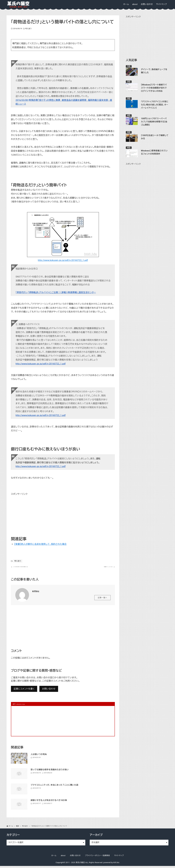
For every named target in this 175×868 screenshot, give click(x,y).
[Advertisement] (31, 513)
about (63, 857)
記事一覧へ (102, 600)
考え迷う (28, 29)
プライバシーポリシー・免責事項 (97, 857)
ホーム (54, 857)
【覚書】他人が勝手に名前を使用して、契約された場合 (40, 544)
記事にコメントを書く (24, 691)
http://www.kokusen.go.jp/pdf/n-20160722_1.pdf (63, 260)
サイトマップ (119, 857)
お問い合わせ (49, 691)
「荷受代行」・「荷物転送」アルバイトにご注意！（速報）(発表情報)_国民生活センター (56, 292)
